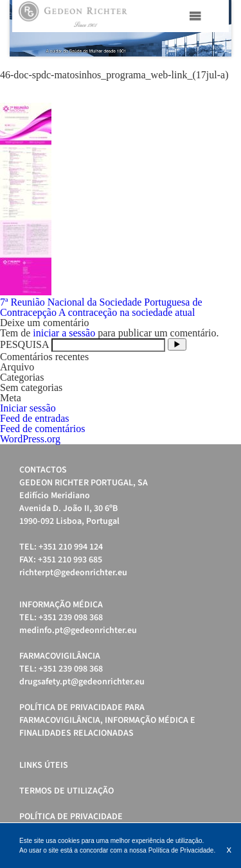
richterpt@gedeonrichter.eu (73, 573)
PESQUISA (24, 344)
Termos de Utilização (67, 791)
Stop (225, 72)
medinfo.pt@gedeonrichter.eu (78, 630)
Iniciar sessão (28, 408)
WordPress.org (30, 439)
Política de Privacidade (71, 817)
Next (215, 28)
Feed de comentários (42, 429)
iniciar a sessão (64, 333)
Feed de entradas (35, 418)
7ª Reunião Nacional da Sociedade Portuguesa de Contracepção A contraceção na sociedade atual (101, 307)
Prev (26, 28)
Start (215, 72)
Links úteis (44, 765)
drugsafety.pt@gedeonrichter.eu (82, 682)
